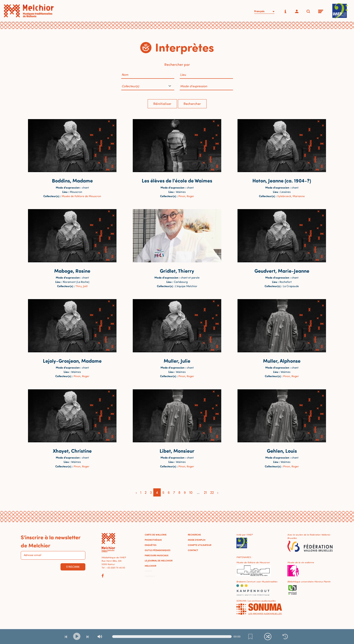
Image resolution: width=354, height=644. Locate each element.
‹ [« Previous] (136, 492)
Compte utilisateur (200, 545)
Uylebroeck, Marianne (291, 196)
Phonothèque (153, 540)
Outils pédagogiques (158, 550)
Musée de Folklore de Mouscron (81, 196)
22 (212, 492)
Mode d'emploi (197, 540)
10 (191, 492)
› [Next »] (218, 492)
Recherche (194, 535)
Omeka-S (150, 576)
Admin (148, 571)
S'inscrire (73, 567)
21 (205, 492)
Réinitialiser (162, 104)
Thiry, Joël (82, 286)
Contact (193, 550)
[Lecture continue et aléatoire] (268, 637)
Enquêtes (151, 545)
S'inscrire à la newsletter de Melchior (51, 541)
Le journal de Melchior (159, 561)
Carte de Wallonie (156, 535)
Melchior (150, 566)
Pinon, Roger (186, 196)
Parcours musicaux (157, 555)
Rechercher (192, 104)
